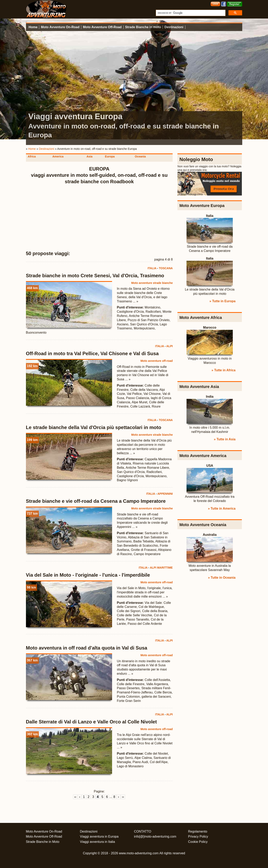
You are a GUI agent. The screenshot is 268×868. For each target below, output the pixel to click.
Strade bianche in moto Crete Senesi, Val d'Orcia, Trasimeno (95, 276)
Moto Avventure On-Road (60, 27)
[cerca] (190, 13)
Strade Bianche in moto (143, 27)
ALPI (170, 346)
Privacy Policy (198, 836)
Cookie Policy (198, 842)
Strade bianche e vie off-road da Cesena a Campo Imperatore (96, 501)
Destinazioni (174, 27)
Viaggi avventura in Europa (99, 836)
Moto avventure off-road (157, 361)
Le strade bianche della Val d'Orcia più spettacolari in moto (94, 427)
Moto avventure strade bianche (152, 283)
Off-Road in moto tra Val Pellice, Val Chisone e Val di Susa (92, 353)
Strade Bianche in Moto (43, 842)
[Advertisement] (99, 218)
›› (123, 797)
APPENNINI (165, 494)
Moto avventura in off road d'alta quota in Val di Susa (87, 648)
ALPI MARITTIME (161, 568)
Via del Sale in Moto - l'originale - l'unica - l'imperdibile (88, 575)
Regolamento (198, 831)
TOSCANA (166, 268)
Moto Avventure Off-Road (102, 27)
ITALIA (152, 268)
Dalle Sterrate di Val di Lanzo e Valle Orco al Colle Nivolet (91, 722)
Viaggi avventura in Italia (97, 842)
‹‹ (75, 797)
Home (33, 27)
